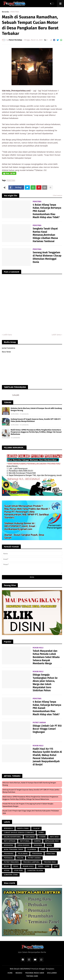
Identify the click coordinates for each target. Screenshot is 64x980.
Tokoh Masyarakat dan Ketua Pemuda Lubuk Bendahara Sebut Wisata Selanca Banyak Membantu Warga (46, 657)
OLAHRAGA (32, 849)
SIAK (56, 866)
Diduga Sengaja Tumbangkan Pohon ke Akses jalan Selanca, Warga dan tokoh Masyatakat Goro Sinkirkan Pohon (45, 683)
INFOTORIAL (25, 841)
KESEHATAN (8, 845)
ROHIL (16, 866)
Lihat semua (57, 195)
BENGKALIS (8, 828)
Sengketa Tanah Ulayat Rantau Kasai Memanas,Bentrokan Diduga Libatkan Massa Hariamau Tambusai (45, 235)
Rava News (6, 352)
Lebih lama (56, 335)
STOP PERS (18, 871)
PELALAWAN (23, 854)
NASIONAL (38, 845)
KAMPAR (37, 841)
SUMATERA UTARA (11, 875)
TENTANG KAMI (32, 976)
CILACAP (36, 828)
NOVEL (49, 845)
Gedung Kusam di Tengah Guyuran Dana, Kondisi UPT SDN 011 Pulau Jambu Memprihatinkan (36, 420)
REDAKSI (19, 973)
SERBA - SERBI (44, 866)
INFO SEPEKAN (10, 841)
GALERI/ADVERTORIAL (12, 837)
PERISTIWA (15, 12)
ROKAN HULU (28, 866)
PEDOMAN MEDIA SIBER (35, 973)
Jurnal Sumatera (9, 348)
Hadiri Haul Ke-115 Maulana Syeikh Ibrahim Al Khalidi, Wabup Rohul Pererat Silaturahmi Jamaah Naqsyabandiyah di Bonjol (47, 757)
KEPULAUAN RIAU (52, 841)
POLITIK (20, 858)
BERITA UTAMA (23, 828)
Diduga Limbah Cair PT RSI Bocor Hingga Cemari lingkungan (47, 729)
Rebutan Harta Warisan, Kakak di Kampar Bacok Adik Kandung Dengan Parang (36, 409)
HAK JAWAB (30, 837)
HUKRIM (42, 837)
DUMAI (41, 833)
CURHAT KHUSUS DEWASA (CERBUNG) (19, 833)
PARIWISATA (54, 849)
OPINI (43, 849)
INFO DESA (54, 837)
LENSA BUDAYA (23, 845)
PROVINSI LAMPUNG (31, 862)
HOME (10, 973)
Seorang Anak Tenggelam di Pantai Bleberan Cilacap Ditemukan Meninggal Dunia (47, 257)
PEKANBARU (9, 854)
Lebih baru (8, 335)
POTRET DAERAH (34, 858)
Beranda (5, 12)
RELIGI (6, 866)
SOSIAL (7, 871)
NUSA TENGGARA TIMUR (13, 849)
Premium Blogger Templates (43, 969)
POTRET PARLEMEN (11, 862)
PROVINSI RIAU (50, 862)
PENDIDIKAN (37, 854)
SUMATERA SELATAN (35, 871)
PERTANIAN (8, 858)
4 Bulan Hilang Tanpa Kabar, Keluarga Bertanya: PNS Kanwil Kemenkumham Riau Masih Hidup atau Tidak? (47, 211)
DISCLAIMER (52, 973)
